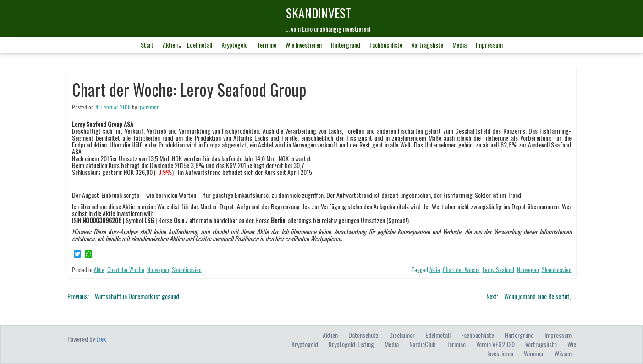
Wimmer (534, 353)
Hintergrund (346, 45)
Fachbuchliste (386, 45)
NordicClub (423, 344)
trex (101, 339)
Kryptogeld (235, 45)
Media (459, 45)
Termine (267, 45)
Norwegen (158, 269)
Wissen (563, 353)
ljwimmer (148, 107)
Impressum (489, 45)
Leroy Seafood (498, 269)
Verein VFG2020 (495, 344)
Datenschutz (363, 335)
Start (147, 45)
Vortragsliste (427, 45)
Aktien (170, 45)
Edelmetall (200, 45)
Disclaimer (402, 335)
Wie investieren (304, 45)
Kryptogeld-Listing (351, 344)
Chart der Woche (126, 269)
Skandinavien (187, 269)
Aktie (99, 269)
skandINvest (319, 13)
